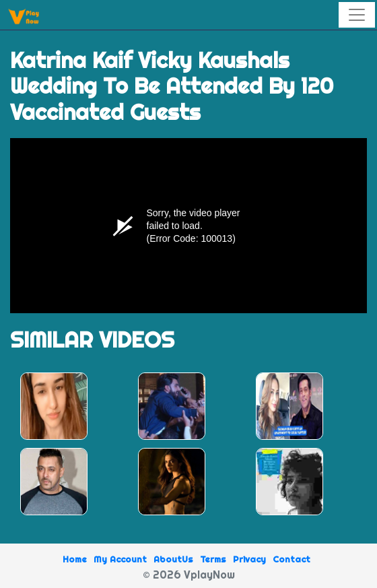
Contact (292, 559)
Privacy (249, 559)
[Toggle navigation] (357, 15)
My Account (120, 559)
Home (75, 559)
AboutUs (173, 559)
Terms (213, 559)
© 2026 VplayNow (189, 575)
